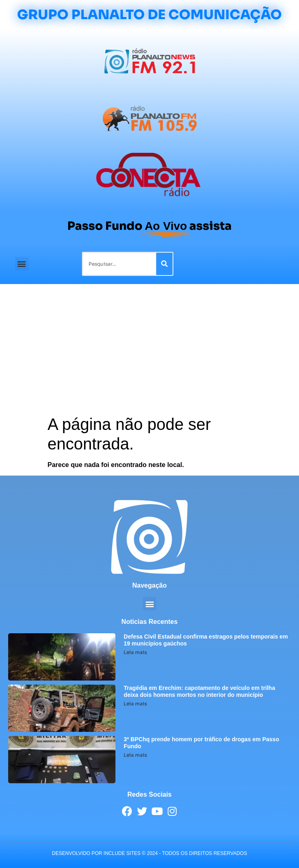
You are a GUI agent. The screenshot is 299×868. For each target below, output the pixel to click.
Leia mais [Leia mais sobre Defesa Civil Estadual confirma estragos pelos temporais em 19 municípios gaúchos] (135, 652)
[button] (22, 264)
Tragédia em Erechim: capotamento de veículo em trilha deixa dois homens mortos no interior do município (199, 691)
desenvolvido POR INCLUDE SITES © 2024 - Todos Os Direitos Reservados (149, 853)
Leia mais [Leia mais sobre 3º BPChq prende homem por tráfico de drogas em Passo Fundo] (135, 755)
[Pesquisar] (164, 264)
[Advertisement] (149, 353)
